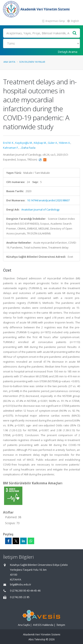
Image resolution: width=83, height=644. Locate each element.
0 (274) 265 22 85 (20, 597)
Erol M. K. (9, 143)
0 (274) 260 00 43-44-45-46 (25, 591)
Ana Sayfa (9, 62)
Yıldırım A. (65, 143)
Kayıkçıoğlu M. (24, 143)
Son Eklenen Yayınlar (32, 62)
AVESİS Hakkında (43, 625)
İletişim (61, 625)
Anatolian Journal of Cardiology (40, 209)
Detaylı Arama (68, 52)
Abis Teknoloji (37, 639)
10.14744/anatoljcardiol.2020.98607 (48, 200)
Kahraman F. (11, 148)
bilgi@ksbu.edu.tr (21, 584)
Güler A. (53, 143)
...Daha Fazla (28, 148)
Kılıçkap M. (40, 143)
